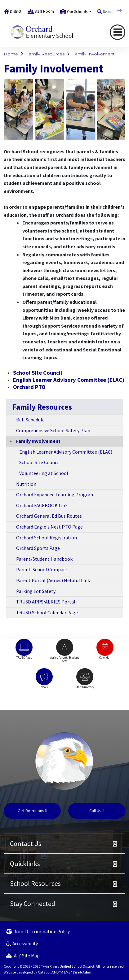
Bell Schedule (30, 420)
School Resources (35, 883)
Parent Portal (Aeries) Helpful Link (53, 580)
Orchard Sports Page (38, 548)
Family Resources (45, 54)
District (16, 11)
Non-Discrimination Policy (38, 932)
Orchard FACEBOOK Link (42, 505)
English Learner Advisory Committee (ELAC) (69, 380)
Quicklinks (25, 864)
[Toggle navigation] (118, 32)
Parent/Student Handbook (44, 559)
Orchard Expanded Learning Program (55, 494)
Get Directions (32, 811)
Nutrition (26, 484)
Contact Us (26, 843)
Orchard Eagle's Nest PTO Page (49, 527)
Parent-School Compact (42, 569)
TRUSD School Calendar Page (47, 612)
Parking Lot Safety (36, 591)
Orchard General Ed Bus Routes (49, 516)
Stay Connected (33, 904)
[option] (24, 652)
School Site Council (38, 373)
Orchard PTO (29, 387)
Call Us (97, 811)
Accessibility (22, 944)
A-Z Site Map (23, 956)
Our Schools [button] (78, 12)
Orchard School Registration (47, 538)
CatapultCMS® (49, 972)
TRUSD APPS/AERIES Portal (46, 602)
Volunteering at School (44, 473)
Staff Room (44, 11)
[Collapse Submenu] (11, 440)
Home (11, 54)
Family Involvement (93, 54)
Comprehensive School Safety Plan (53, 430)
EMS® (68, 972)
